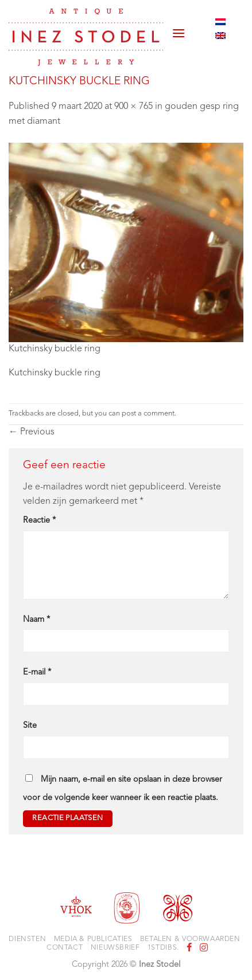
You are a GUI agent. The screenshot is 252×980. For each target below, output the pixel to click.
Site (30, 726)
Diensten (27, 939)
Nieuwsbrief (115, 948)
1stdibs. (163, 948)
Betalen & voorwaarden (190, 939)
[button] (179, 29)
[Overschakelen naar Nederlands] (220, 22)
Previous (32, 432)
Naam (36, 620)
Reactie (39, 521)
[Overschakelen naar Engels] (220, 36)
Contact (65, 948)
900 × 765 (133, 107)
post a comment (148, 413)
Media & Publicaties (93, 939)
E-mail (37, 673)
